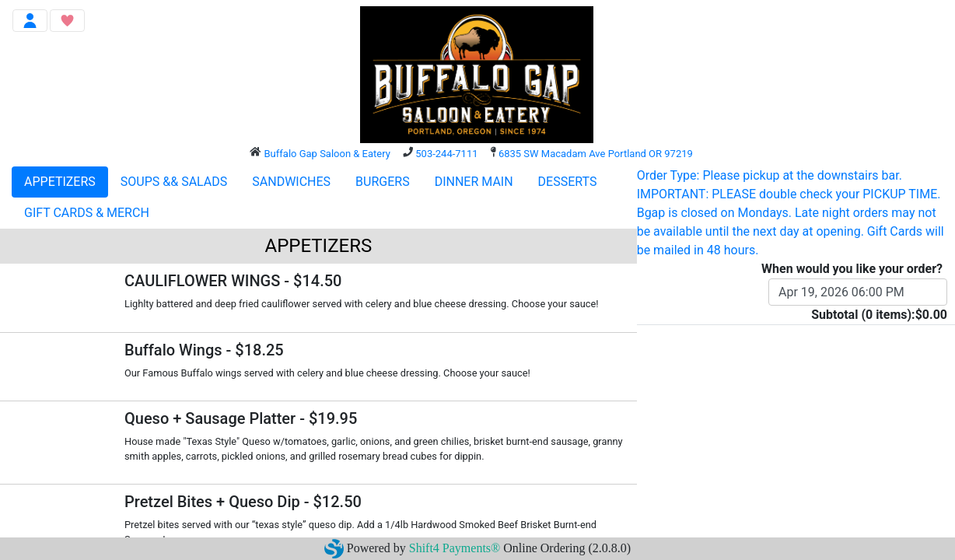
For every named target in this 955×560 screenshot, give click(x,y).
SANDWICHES (291, 182)
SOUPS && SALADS (174, 182)
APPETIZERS (60, 182)
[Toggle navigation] (30, 21)
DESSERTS (568, 182)
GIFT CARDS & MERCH (87, 213)
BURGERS (383, 182)
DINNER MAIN (474, 182)
